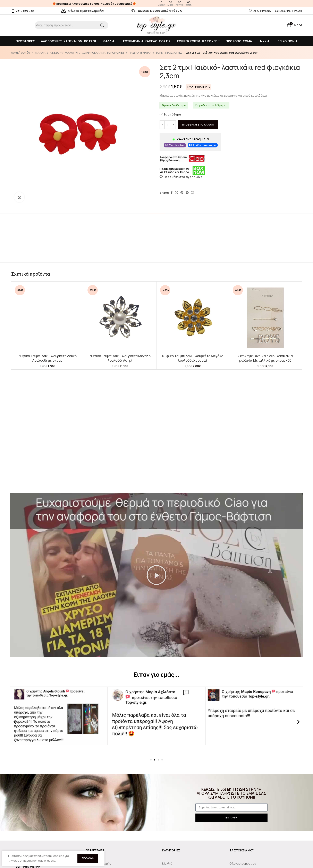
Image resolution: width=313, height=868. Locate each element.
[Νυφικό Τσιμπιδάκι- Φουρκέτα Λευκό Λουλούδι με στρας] (48, 318)
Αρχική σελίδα (21, 53)
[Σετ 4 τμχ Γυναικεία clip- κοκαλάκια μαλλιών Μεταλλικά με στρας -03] (265, 318)
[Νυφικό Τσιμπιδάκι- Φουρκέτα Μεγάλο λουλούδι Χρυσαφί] (193, 318)
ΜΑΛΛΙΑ (40, 53)
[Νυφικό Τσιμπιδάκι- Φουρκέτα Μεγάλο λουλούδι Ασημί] (120, 318)
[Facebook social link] (171, 193)
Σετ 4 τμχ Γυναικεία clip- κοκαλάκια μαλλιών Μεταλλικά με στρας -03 (265, 358)
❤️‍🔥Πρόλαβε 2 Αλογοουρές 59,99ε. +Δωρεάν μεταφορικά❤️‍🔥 (94, 4)
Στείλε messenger (204, 145)
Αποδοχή (88, 858)
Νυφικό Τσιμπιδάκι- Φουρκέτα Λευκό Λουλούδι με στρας (48, 358)
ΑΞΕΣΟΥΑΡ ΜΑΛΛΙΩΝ (64, 53)
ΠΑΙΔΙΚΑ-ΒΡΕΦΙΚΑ (140, 53)
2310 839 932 (23, 11)
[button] (156, 575)
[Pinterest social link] (182, 193)
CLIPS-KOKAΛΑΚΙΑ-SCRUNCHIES (103, 53)
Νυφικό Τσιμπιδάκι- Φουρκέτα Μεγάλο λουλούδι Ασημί (120, 358)
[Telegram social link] (187, 193)
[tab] (156, 220)
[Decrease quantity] (162, 125)
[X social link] (177, 193)
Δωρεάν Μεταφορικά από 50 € (157, 11)
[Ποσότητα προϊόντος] (168, 125)
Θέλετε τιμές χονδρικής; (83, 11)
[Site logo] (156, 25)
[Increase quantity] (173, 125)
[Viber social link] (193, 193)
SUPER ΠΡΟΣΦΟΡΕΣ (169, 53)
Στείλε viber (177, 145)
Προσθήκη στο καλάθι (198, 125)
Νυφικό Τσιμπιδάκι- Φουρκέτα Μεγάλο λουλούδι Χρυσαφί (193, 358)
